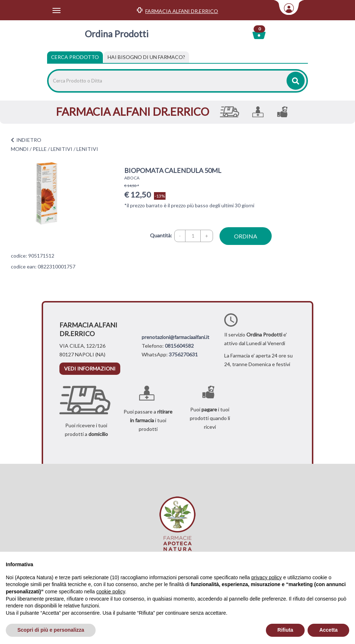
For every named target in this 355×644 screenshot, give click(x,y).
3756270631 (183, 354)
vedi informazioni (90, 368)
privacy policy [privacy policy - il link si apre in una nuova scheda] (267, 577)
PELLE (40, 149)
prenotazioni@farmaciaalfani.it (176, 337)
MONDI (20, 149)
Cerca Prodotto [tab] (75, 57)
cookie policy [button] (111, 592)
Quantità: (161, 235)
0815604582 (179, 346)
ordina (246, 236)
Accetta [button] (328, 630)
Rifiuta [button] (285, 630)
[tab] (146, 57)
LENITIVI (62, 149)
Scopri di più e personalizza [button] (51, 630)
